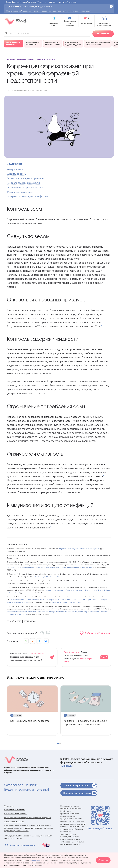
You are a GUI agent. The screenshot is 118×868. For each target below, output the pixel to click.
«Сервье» (67, 766)
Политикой (36, 860)
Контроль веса (15, 169)
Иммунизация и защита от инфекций (28, 196)
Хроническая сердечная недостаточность (26, 59)
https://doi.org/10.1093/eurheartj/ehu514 (49, 577)
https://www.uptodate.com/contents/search (68, 602)
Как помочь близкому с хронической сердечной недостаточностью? (85, 723)
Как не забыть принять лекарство (30, 721)
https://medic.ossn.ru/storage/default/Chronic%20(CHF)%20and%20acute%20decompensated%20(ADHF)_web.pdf (49, 567)
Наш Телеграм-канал (81, 786)
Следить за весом (17, 174)
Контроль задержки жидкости (23, 183)
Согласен (103, 860)
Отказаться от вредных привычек (25, 178)
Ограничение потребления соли (25, 187)
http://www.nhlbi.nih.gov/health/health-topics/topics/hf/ (79, 549)
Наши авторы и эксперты (15, 810)
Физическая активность (20, 192)
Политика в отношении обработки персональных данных (28, 818)
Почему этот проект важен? (16, 814)
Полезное (50, 59)
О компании (9, 806)
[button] (58, 744)
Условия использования (14, 822)
